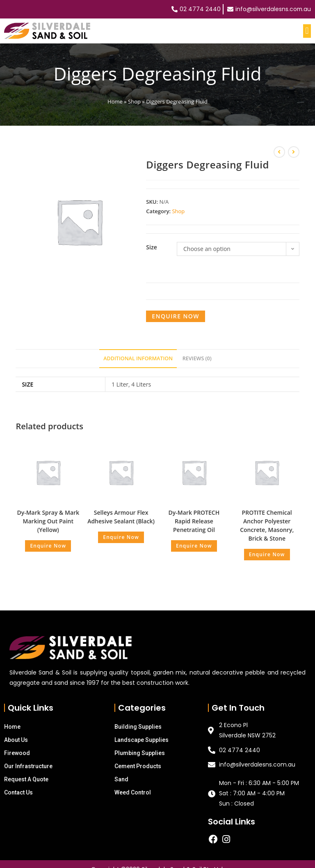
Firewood (17, 753)
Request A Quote (26, 779)
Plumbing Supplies (140, 753)
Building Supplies (138, 727)
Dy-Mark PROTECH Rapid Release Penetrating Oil (194, 521)
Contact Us (18, 792)
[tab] (138, 359)
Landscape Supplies (142, 740)
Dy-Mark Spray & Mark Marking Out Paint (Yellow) (48, 521)
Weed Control (133, 792)
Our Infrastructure (28, 766)
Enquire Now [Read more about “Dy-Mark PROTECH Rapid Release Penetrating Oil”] (194, 546)
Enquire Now (175, 316)
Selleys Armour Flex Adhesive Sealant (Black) (121, 517)
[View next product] (294, 152)
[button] (307, 31)
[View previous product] (279, 152)
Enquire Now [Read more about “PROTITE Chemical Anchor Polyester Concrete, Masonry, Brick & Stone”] (267, 554)
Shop (134, 101)
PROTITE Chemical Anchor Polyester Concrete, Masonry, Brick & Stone (267, 525)
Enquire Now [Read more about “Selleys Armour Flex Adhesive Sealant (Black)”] (121, 537)
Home (115, 101)
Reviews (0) (197, 358)
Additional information (138, 358)
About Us (16, 740)
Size (151, 247)
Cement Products (138, 766)
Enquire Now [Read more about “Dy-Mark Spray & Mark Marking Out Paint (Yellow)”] (48, 546)
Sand (121, 779)
